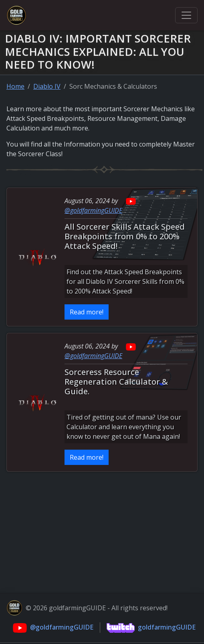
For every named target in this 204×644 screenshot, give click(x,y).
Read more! (87, 312)
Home (15, 86)
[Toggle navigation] (186, 15)
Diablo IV (47, 86)
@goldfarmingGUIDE (93, 210)
